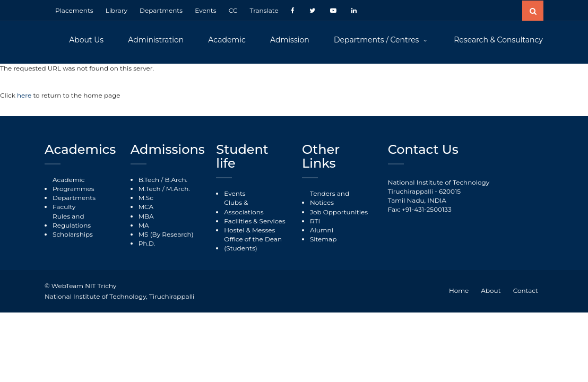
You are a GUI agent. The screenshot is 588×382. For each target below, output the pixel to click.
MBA (146, 216)
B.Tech (149, 180)
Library (116, 10)
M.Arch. (178, 189)
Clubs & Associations (244, 207)
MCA (146, 207)
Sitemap (323, 239)
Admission (290, 40)
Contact (526, 290)
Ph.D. (147, 243)
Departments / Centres (377, 40)
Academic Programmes (73, 184)
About (491, 290)
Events (205, 10)
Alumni (322, 230)
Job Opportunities (339, 212)
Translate (264, 10)
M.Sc (146, 198)
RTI (315, 221)
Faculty (64, 207)
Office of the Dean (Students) (253, 244)
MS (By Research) (166, 234)
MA (144, 225)
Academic (227, 40)
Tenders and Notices (330, 198)
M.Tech (150, 189)
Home (459, 290)
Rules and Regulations (72, 221)
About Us (86, 40)
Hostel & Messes (249, 230)
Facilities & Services (254, 221)
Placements (74, 10)
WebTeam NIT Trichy (84, 286)
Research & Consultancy (498, 40)
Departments (161, 10)
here (25, 95)
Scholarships (73, 234)
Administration (156, 40)
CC (233, 10)
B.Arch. (176, 180)
